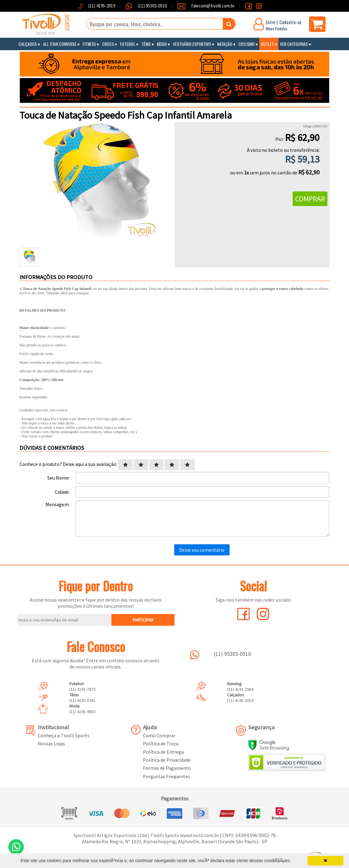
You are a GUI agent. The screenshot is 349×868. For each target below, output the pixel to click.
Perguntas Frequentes (166, 776)
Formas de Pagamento (167, 768)
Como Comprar (159, 735)
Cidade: (62, 492)
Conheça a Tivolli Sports (64, 735)
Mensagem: (58, 504)
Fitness (89, 44)
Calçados (28, 44)
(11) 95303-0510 (152, 6)
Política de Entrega (163, 752)
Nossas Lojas (51, 743)
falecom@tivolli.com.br (213, 6)
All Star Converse (60, 44)
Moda (162, 44)
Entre (271, 22)
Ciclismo (247, 44)
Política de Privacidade (167, 760)
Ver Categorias (294, 44)
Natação (225, 44)
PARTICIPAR (143, 620)
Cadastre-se (290, 22)
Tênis (146, 44)
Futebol (128, 44)
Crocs (108, 44)
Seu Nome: (58, 478)
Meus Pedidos (277, 28)
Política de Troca (161, 743)
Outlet (267, 44)
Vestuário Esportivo (192, 44)
